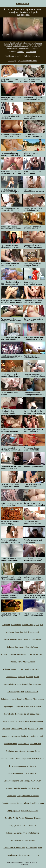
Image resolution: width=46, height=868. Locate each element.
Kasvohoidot (31, 52)
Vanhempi (12, 61)
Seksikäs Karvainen (32, 56)
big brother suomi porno (28, 61)
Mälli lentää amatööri (13, 56)
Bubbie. (21, 52)
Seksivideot (22, 4)
